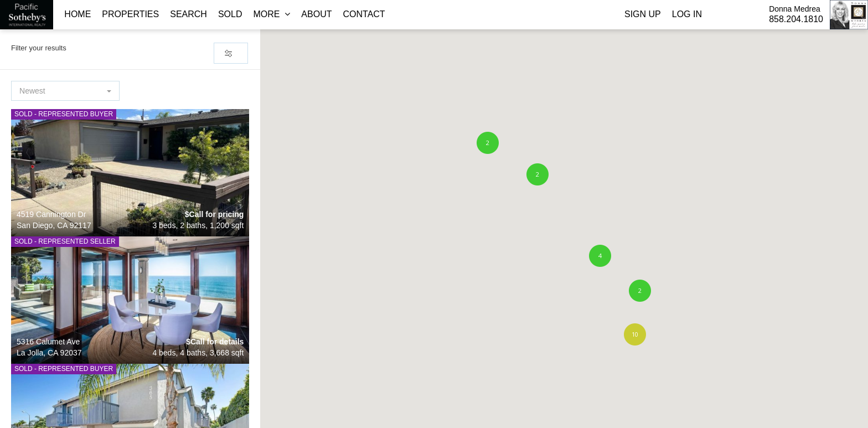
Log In (687, 14)
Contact (364, 14)
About (316, 14)
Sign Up (643, 14)
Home (77, 14)
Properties (130, 14)
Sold (230, 14)
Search (188, 14)
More (272, 14)
